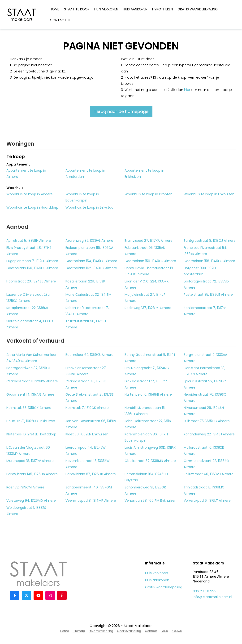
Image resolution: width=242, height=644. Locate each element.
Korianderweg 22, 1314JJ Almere (209, 434)
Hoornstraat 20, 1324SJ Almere (31, 281)
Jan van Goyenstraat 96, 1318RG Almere (91, 424)
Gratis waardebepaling (198, 9)
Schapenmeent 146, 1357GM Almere (89, 490)
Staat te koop (77, 9)
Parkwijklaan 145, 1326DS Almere (32, 474)
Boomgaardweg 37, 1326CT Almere (29, 371)
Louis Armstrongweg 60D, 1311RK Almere (150, 451)
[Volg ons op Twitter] (26, 595)
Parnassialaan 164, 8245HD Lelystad (146, 477)
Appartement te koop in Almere (26, 174)
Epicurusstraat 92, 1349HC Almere (205, 384)
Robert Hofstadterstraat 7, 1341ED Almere (87, 311)
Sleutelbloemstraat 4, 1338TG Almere (30, 324)
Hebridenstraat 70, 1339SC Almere (205, 398)
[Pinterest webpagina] (62, 595)
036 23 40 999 (205, 591)
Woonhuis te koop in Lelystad (89, 207)
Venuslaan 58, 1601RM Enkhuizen (151, 501)
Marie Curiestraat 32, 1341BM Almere (88, 298)
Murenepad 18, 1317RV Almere (30, 461)
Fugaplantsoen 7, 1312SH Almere (32, 261)
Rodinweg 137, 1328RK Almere (148, 308)
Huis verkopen (106, 9)
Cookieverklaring (129, 631)
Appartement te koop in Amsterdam (85, 174)
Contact (60, 20)
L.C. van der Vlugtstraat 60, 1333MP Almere (28, 451)
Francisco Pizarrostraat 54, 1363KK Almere (205, 251)
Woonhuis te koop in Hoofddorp (32, 207)
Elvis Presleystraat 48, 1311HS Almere (29, 251)
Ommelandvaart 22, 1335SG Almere (206, 464)
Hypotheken (162, 9)
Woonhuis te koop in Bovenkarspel (82, 197)
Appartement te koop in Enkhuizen (144, 174)
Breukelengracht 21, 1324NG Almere (147, 371)
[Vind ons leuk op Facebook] (15, 595)
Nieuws (177, 631)
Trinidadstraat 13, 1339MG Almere (204, 490)
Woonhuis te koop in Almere (30, 194)
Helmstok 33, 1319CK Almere (29, 408)
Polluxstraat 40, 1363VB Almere (209, 474)
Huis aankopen (135, 9)
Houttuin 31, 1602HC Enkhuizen (31, 421)
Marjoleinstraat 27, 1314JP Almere (145, 298)
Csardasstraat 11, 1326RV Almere (32, 381)
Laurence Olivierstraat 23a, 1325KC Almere (28, 298)
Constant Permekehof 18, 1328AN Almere (204, 371)
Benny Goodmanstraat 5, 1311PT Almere (150, 358)
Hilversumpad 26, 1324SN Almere (204, 411)
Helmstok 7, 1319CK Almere (87, 408)
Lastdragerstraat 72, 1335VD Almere (206, 284)
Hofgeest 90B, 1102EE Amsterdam (200, 271)
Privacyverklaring (101, 631)
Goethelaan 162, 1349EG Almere (91, 268)
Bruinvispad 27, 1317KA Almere (149, 241)
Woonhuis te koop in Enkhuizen (209, 194)
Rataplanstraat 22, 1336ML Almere (27, 311)
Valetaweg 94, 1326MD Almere (31, 501)
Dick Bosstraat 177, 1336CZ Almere (146, 384)
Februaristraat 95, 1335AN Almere (145, 251)
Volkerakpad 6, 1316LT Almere (207, 501)
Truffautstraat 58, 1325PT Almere (86, 324)
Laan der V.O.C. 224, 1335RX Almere (147, 284)
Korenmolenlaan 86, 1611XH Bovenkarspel (146, 437)
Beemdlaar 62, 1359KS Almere (89, 355)
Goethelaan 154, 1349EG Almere (91, 261)
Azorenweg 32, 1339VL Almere (89, 241)
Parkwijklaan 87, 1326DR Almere (91, 474)
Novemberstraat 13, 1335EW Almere (88, 464)
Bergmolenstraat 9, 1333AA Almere (205, 358)
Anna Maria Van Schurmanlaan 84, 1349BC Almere (32, 358)
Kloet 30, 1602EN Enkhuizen (87, 434)
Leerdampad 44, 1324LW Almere (86, 451)
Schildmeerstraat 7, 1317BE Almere (205, 311)
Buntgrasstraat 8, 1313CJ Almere (210, 241)
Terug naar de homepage (121, 111)
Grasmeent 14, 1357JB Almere (30, 394)
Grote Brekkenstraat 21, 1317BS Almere (90, 398)
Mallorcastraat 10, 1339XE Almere (204, 451)
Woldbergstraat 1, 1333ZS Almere (26, 511)
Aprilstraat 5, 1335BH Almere (29, 241)
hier (187, 90)
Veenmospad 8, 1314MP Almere (91, 501)
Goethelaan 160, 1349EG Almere (32, 268)
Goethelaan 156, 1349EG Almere (150, 261)
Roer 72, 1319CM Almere (25, 487)
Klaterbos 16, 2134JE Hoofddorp (31, 434)
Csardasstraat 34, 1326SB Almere (86, 384)
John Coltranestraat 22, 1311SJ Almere (149, 424)
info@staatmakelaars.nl (212, 597)
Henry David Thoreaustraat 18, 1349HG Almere (149, 271)
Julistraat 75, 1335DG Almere (207, 421)
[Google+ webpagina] (50, 595)
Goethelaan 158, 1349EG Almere (209, 261)
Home (55, 9)
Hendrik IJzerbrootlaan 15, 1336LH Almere (145, 411)
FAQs (164, 631)
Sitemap (79, 631)
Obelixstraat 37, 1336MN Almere (150, 461)
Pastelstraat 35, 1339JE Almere (208, 295)
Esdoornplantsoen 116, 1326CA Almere (89, 251)
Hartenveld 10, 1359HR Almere (148, 394)
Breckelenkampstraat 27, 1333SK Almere (86, 371)
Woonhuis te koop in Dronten (149, 194)
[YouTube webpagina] (38, 595)
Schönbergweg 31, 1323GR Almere (145, 490)
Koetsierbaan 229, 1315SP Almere (85, 284)
